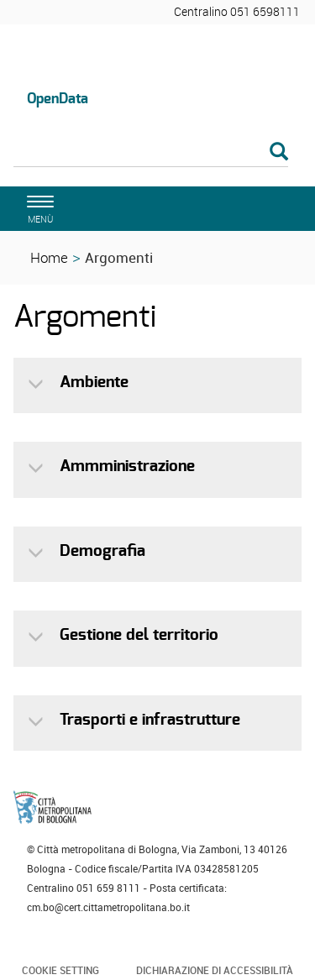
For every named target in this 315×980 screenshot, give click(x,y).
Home (49, 257)
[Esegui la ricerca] (279, 152)
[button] (37, 384)
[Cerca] (151, 153)
